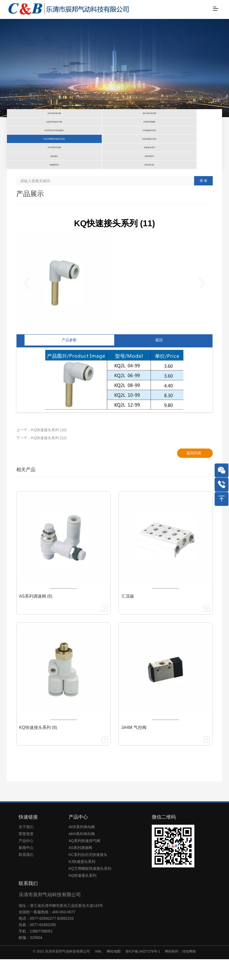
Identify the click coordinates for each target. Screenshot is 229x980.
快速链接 (28, 838)
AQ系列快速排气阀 (84, 862)
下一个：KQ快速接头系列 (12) (41, 459)
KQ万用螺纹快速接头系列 (90, 889)
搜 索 (203, 201)
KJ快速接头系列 (82, 882)
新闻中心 (26, 868)
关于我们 (26, 848)
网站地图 (114, 972)
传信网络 (189, 972)
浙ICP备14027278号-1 (143, 972)
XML (98, 972)
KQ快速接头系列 (83, 896)
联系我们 (26, 875)
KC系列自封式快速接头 (88, 875)
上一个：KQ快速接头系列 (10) (41, 451)
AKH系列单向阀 (82, 855)
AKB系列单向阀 (82, 848)
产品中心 (26, 862)
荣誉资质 (26, 855)
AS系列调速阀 (81, 868)
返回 (159, 361)
